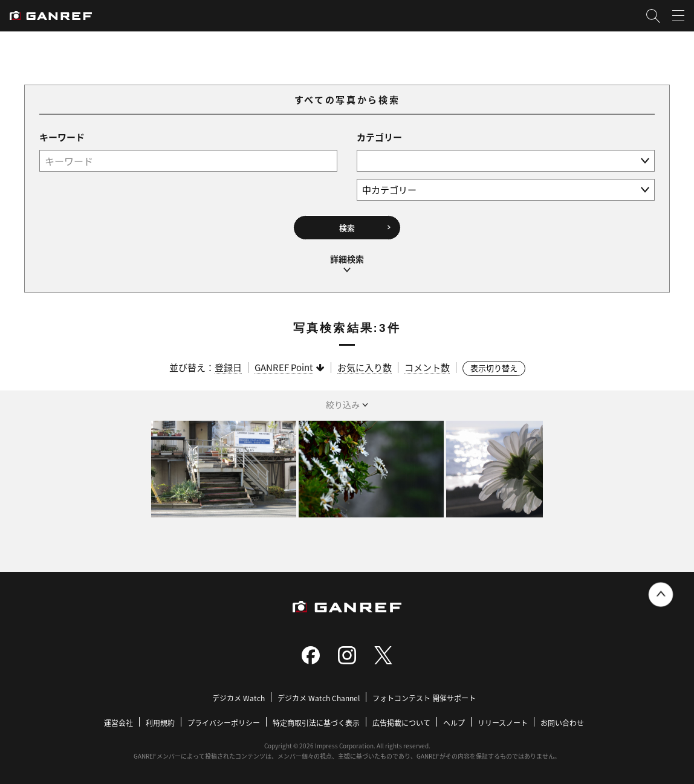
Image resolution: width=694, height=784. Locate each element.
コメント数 (427, 367)
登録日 (228, 367)
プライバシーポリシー (224, 723)
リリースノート (503, 723)
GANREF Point (284, 367)
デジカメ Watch (238, 698)
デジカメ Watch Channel (319, 698)
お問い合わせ (562, 723)
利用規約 (160, 723)
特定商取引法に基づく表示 (316, 723)
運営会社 (118, 723)
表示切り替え (494, 368)
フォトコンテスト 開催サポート (424, 698)
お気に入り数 (365, 367)
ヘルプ (454, 723)
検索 (347, 228)
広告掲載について (401, 723)
